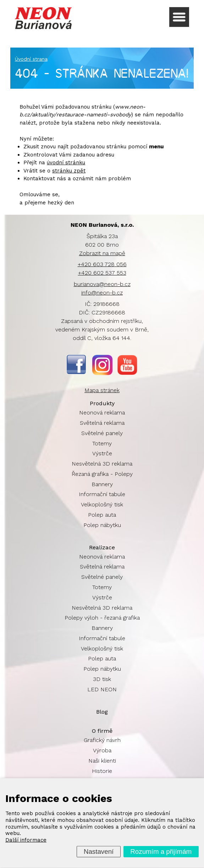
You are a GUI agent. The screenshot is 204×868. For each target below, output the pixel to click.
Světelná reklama (102, 423)
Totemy (102, 443)
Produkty (102, 403)
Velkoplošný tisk (102, 504)
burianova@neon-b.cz (102, 284)
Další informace (26, 840)
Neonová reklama (102, 413)
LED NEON (102, 689)
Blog (102, 712)
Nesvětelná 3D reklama (102, 464)
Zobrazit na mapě (102, 253)
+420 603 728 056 (102, 264)
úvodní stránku (66, 163)
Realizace (102, 547)
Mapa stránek (102, 390)
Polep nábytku (102, 525)
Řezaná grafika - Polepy (102, 474)
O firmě (102, 731)
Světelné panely (102, 433)
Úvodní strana (31, 59)
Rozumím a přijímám (161, 851)
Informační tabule (102, 494)
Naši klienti (102, 761)
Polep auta (102, 515)
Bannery (102, 484)
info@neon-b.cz (102, 293)
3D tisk (102, 679)
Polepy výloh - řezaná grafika (102, 618)
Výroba (102, 750)
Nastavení (99, 851)
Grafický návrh (102, 740)
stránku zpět (69, 171)
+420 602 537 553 (102, 273)
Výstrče (102, 453)
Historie (102, 771)
